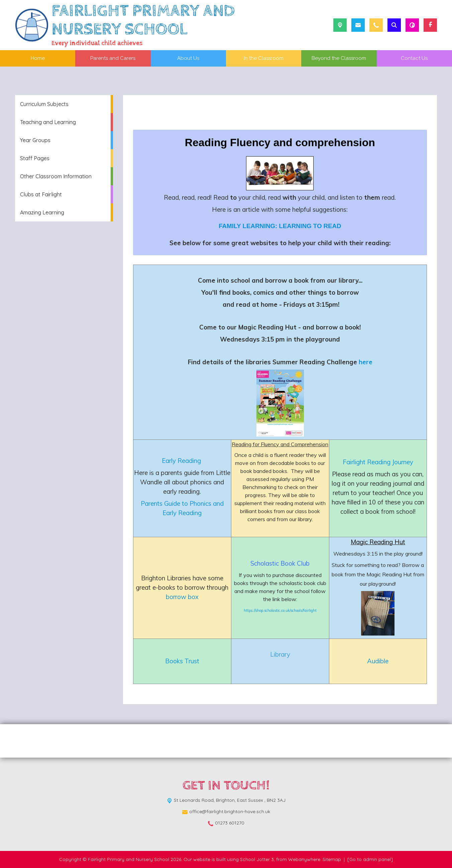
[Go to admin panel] (370, 859)
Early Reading (182, 461)
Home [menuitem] (38, 58)
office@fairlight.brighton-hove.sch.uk (230, 811)
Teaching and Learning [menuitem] (48, 122)
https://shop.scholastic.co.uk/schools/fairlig (278, 610)
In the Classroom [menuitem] (264, 58)
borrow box (182, 597)
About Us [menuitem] (188, 58)
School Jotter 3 (257, 859)
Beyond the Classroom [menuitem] (339, 58)
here (366, 362)
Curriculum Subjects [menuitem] (44, 104)
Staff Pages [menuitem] (35, 158)
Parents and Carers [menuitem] (113, 58)
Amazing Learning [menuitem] (42, 212)
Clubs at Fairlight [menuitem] (41, 194)
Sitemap (332, 859)
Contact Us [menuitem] (414, 58)
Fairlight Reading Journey (378, 462)
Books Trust (182, 661)
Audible (378, 661)
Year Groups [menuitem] (35, 140)
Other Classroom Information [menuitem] (56, 176)
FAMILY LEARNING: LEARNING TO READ (280, 226)
